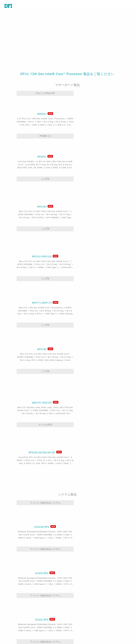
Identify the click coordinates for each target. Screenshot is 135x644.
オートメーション (48, 587)
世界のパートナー (81, 614)
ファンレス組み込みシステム (32, 338)
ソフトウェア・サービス (16, 623)
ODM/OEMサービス (49, 629)
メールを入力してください (118, 629)
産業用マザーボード (15, 587)
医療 (41, 591)
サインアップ (79, 632)
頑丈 (41, 608)
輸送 (41, 600)
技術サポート (79, 587)
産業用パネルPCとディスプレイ (17, 612)
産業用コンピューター (16, 599)
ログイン (77, 628)
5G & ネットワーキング (51, 612)
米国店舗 (77, 610)
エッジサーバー (13, 618)
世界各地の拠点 (80, 596)
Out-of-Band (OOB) (49, 625)
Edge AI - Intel (46, 617)
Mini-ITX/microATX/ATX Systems (65, 468)
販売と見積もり (80, 591)
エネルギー (44, 604)
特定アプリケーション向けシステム (16, 605)
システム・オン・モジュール (16, 593)
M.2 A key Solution (49, 633)
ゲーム (42, 596)
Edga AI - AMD (46, 621)
